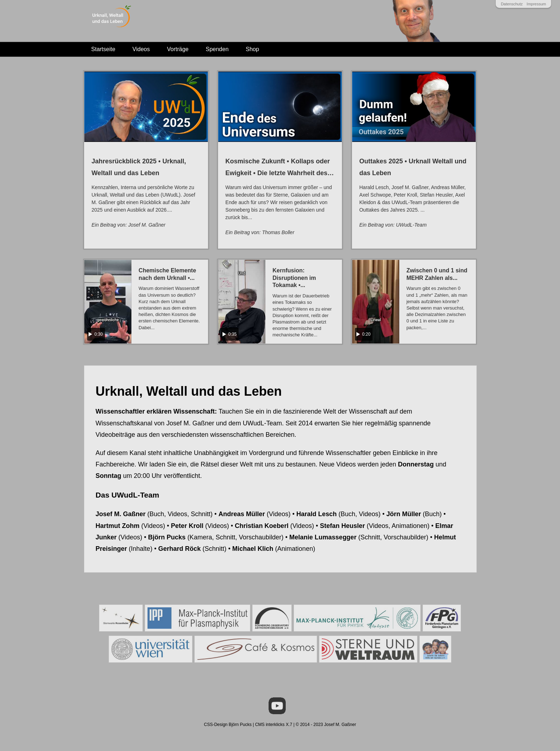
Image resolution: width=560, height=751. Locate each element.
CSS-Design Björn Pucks (228, 725)
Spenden (217, 49)
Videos (141, 49)
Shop (252, 49)
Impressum (536, 4)
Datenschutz (512, 4)
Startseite (103, 49)
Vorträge (178, 49)
